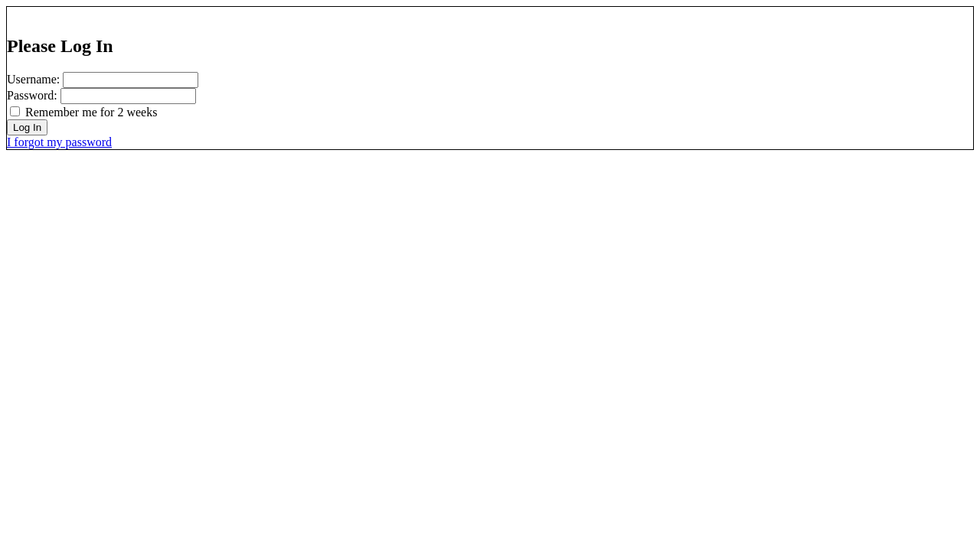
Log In (27, 127)
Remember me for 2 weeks (91, 112)
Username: (33, 79)
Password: (32, 95)
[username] (131, 80)
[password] (128, 96)
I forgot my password (59, 142)
